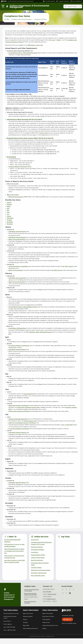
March (9, 207)
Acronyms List (35, 541)
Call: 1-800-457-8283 (9, 633)
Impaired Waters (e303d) (38, 559)
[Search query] (73, 7)
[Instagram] (70, 595)
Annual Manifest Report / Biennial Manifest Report (23, 53)
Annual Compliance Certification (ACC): (20, 167)
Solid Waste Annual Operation (17, 238)
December (10, 225)
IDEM (8, 20)
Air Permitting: (11, 158)
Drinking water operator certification (19, 412)
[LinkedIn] (63, 599)
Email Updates (46, 625)
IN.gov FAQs (26, 631)
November (10, 223)
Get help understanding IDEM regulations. (13, 542)
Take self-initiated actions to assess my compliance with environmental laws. (13, 553)
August (9, 217)
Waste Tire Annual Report (16, 271)
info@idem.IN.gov (51, 605)
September (10, 219)
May (8, 211)
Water (58, 41)
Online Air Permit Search (38, 562)
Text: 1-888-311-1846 (9, 636)
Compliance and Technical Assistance (21, 20)
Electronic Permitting (37, 551)
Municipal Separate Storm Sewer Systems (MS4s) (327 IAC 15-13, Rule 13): (30, 139)
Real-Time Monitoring (37, 565)
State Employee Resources (30, 634)
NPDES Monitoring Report (16, 197)
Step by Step (44, 134)
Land (53, 41)
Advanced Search (28, 622)
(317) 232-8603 (47, 597)
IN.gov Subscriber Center (38, 581)
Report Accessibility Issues (69, 629)
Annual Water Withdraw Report (18, 329)
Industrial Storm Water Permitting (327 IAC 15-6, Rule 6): (25, 120)
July (8, 215)
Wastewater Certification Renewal (41, 576)
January (9, 203)
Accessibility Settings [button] (68, 621)
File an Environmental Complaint (30, 608)
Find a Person (7, 627)
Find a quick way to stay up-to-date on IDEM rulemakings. (14, 547)
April (8, 209)
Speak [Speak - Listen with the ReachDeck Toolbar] (67, 625)
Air (50, 41)
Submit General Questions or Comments (31, 596)
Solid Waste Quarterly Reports (17, 232)
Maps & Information (48, 619)
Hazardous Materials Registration (18, 420)
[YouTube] (74, 595)
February (9, 205)
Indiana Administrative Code (50, 631)
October (9, 221)
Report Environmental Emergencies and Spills (31, 600)
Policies (25, 625)
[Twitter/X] (66, 595)
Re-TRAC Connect (68, 267)
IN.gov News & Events (48, 622)
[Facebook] (63, 595)
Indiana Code (46, 628)
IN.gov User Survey (28, 619)
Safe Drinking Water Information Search (40, 569)
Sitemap (25, 628)
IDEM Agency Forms (34, 46)
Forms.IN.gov (35, 556)
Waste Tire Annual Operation (17, 240)
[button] (49, 1)
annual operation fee (30, 394)
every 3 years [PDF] (67, 425)
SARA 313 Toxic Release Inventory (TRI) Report (22, 423)
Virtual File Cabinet (37, 573)
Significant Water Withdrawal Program (40, 333)
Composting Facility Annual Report (19, 267)
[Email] (66, 599)
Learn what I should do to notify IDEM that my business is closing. (14, 564)
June (8, 213)
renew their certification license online (29, 408)
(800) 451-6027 (52, 600)
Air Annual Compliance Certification (19, 346)
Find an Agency (8, 630)
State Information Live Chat (11, 619)
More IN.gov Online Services (39, 578)
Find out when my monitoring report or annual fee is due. (13, 559)
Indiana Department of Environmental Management (30, 7)
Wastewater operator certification (19, 406)
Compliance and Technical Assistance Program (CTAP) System (39, 546)
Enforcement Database (38, 553)
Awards (44, 634)
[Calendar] (70, 599)
